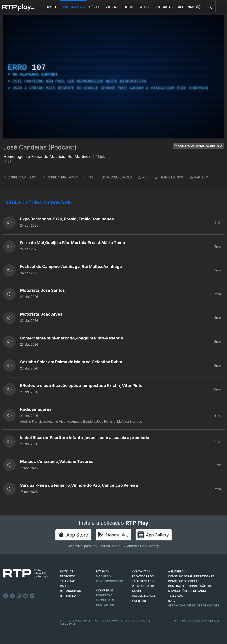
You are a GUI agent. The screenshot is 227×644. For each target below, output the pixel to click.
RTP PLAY (103, 571)
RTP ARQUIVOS (70, 591)
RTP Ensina (68, 596)
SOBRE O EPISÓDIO (20, 177)
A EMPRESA (176, 571)
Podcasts (164, 7)
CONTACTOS (141, 571)
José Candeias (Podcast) (40, 147)
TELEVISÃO (68, 581)
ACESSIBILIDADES (117, 177)
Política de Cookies (107, 621)
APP (181, 7)
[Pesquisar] (210, 7)
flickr (32, 596)
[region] (113, 77)
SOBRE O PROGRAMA (60, 177)
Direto (52, 7)
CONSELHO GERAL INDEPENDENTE (191, 576)
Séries (95, 7)
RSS (143, 177)
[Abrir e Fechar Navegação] (221, 7)
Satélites (139, 601)
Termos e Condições (137, 621)
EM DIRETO (103, 576)
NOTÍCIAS (67, 571)
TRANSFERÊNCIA (169, 177)
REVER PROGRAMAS (110, 581)
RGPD (172, 601)
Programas (73, 7)
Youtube (26, 596)
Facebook (6, 596)
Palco (144, 7)
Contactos (105, 605)
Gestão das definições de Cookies (194, 605)
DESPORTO (68, 576)
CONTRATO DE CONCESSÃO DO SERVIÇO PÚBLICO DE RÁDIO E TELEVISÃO (190, 591)
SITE (90, 177)
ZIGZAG (112, 7)
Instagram (19, 596)
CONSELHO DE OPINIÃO (184, 581)
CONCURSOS (105, 590)
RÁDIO (64, 586)
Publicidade (68, 624)
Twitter (12, 596)
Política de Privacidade (75, 621)
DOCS (128, 7)
